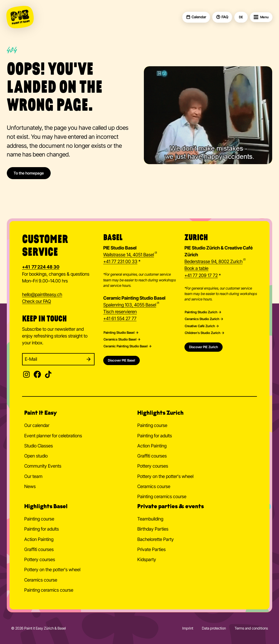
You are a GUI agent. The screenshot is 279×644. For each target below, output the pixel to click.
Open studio (36, 456)
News (30, 486)
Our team (33, 476)
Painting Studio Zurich (201, 312)
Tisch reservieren (120, 312)
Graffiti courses (152, 456)
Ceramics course (154, 486)
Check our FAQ (37, 301)
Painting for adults (155, 436)
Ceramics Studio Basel (120, 339)
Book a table (196, 268)
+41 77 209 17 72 (201, 275)
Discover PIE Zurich (204, 347)
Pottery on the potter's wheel (165, 476)
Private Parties (151, 549)
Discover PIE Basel (122, 360)
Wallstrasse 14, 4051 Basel (129, 255)
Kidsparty (147, 559)
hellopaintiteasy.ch (42, 295)
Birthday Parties (153, 529)
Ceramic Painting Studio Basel (126, 346)
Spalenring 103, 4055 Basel (130, 305)
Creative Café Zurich (200, 326)
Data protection (214, 628)
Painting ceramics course (162, 496)
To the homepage (29, 173)
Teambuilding (150, 519)
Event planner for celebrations (53, 436)
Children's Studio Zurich (203, 333)
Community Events (43, 466)
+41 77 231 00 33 (120, 261)
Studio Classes (39, 446)
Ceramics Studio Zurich (202, 319)
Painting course (152, 425)
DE (241, 17)
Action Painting (152, 446)
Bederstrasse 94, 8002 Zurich (213, 261)
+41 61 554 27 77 (120, 318)
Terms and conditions (251, 628)
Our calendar (37, 425)
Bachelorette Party (156, 539)
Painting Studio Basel (119, 333)
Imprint (188, 628)
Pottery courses (153, 466)
